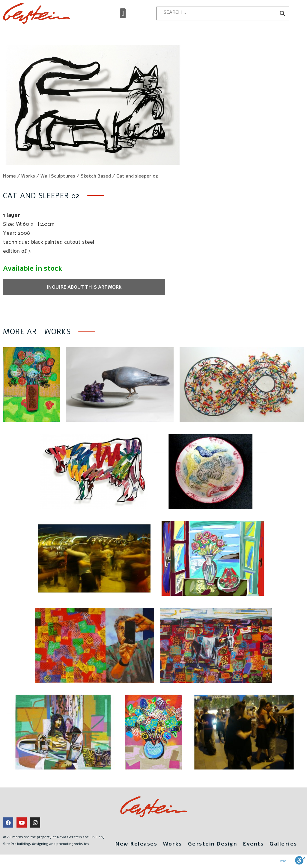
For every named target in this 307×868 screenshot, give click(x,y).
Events (253, 844)
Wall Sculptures (58, 176)
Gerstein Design (213, 844)
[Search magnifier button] (282, 13)
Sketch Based (96, 176)
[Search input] (220, 12)
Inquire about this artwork (84, 287)
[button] (123, 13)
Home (9, 176)
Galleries (283, 844)
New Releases (136, 844)
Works (28, 176)
